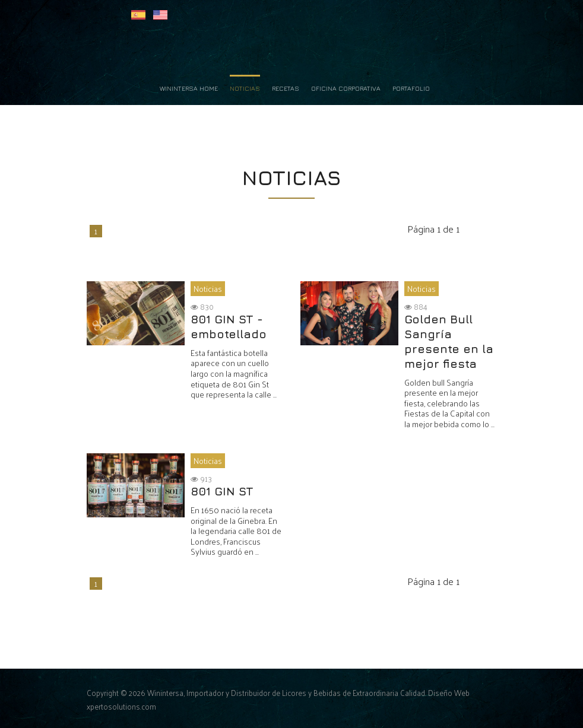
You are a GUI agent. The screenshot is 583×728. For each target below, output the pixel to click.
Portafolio (411, 88)
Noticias (245, 88)
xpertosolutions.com (121, 706)
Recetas (286, 88)
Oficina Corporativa (346, 88)
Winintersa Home (189, 88)
